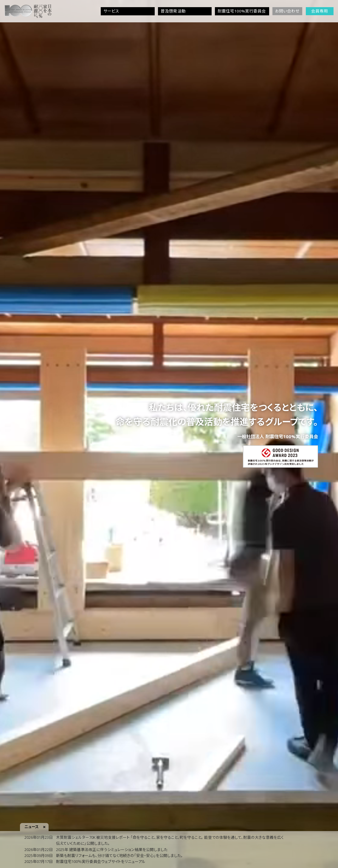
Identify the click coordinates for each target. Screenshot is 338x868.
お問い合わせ (287, 11)
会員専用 (320, 11)
